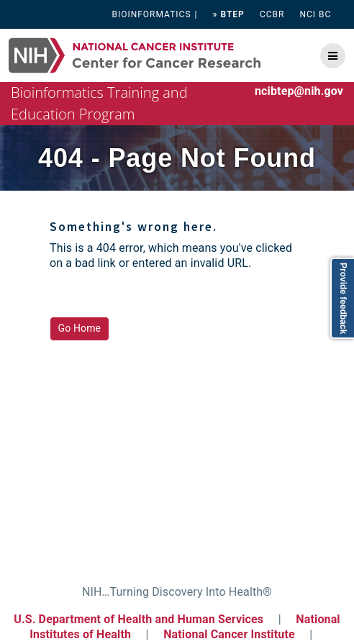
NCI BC (316, 14)
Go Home (80, 328)
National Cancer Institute (229, 634)
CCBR (272, 14)
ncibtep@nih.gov (299, 91)
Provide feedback (343, 298)
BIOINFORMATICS (151, 14)
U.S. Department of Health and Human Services (139, 619)
